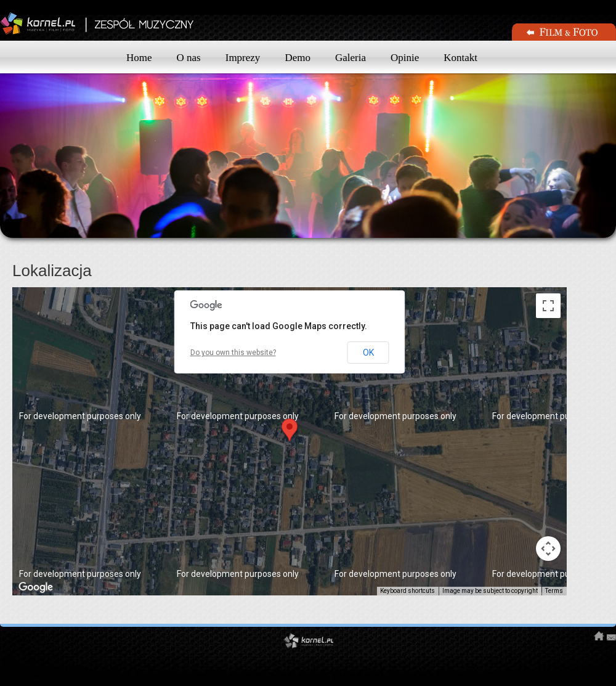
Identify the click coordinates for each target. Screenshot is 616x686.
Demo (298, 58)
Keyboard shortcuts (407, 591)
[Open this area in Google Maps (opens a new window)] (36, 587)
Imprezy (243, 58)
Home (139, 58)
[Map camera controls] (548, 549)
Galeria (351, 58)
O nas (189, 58)
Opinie (405, 58)
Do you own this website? (233, 353)
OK (368, 353)
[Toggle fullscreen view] (548, 306)
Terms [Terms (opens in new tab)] (554, 591)
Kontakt (460, 58)
